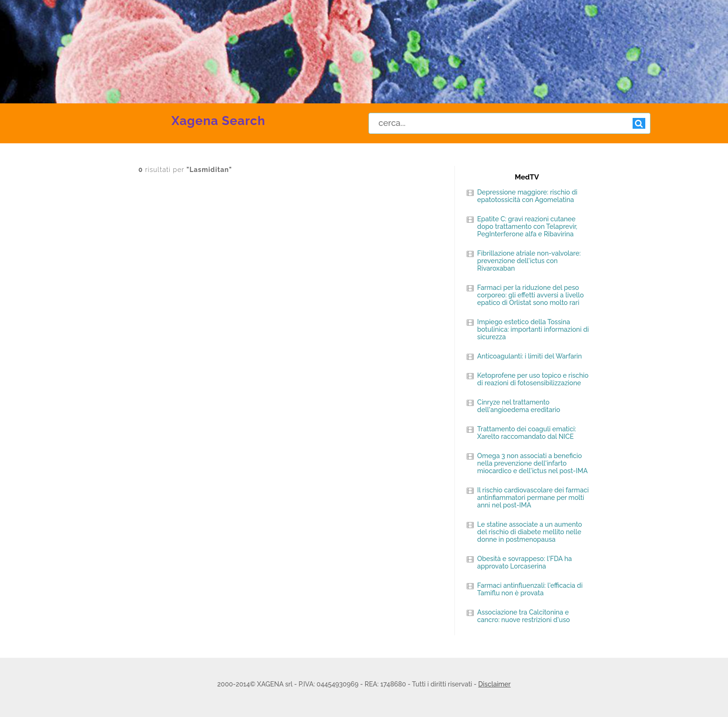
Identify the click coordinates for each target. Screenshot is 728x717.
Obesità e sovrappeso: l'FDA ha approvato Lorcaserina (524, 562)
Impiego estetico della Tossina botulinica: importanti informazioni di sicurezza (533, 329)
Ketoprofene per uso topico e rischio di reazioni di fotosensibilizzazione (533, 379)
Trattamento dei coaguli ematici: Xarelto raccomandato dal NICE (526, 433)
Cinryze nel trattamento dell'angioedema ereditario (519, 406)
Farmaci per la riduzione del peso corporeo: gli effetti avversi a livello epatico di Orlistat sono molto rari (530, 295)
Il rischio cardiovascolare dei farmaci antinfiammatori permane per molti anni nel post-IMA (533, 498)
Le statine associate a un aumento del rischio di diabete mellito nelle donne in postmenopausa (529, 532)
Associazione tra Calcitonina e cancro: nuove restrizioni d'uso (523, 616)
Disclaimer (495, 684)
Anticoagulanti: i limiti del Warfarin (529, 356)
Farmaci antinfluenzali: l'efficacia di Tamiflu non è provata (530, 589)
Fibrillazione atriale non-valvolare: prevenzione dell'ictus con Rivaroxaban (529, 261)
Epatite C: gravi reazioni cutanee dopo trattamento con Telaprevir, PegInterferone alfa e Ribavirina (527, 226)
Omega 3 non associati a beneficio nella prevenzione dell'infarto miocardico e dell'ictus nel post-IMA (532, 463)
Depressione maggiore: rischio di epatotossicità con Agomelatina (527, 196)
